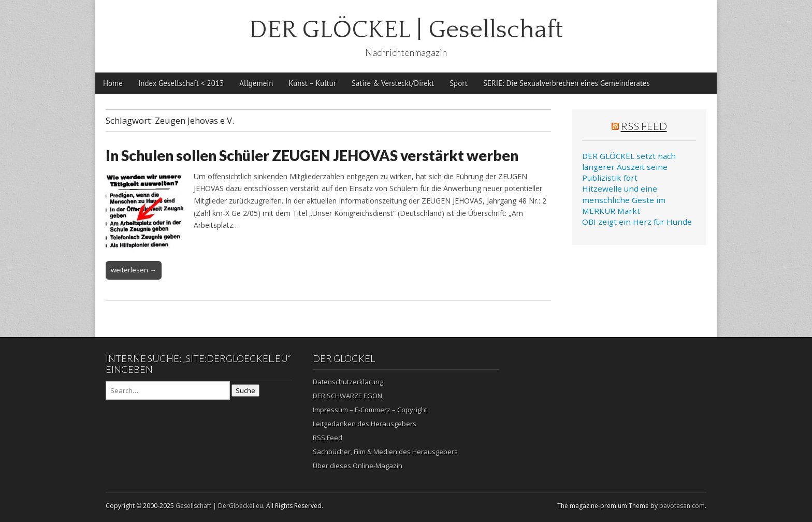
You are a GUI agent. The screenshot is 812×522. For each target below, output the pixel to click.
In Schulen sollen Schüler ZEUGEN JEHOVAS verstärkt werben (312, 155)
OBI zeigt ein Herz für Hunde (637, 222)
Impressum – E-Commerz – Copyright (370, 410)
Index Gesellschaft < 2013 (181, 83)
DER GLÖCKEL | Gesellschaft (406, 30)
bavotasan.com (682, 506)
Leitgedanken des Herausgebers (365, 424)
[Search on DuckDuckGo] (168, 390)
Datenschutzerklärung (348, 382)
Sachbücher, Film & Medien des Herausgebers (385, 452)
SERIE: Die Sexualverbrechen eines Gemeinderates (567, 83)
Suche (245, 390)
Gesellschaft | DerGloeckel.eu (219, 506)
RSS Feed (644, 126)
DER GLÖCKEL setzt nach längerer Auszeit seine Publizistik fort (629, 167)
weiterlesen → (134, 270)
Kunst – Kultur (313, 83)
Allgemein (256, 83)
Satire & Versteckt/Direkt (393, 83)
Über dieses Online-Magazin (358, 466)
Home (113, 83)
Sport (459, 83)
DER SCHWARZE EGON (347, 396)
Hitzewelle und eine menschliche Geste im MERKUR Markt (624, 200)
